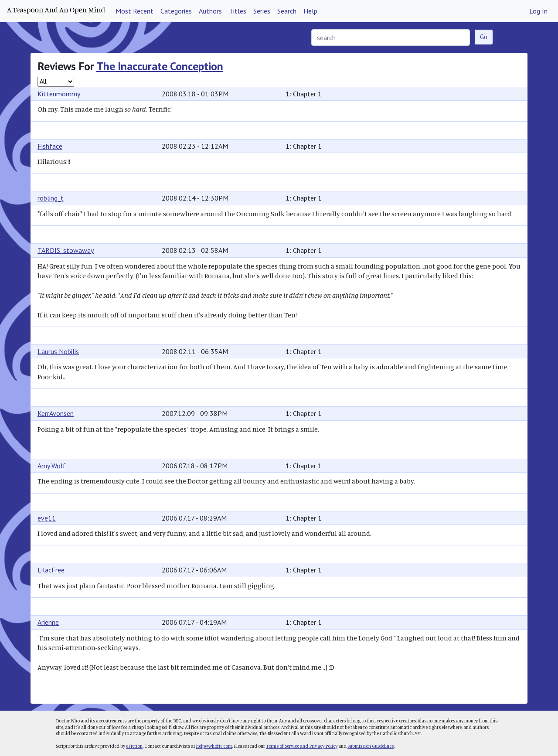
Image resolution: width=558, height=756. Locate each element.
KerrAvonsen (56, 413)
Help (310, 11)
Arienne (48, 622)
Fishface (50, 146)
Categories (176, 11)
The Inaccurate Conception (160, 66)
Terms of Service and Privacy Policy (302, 746)
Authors (210, 11)
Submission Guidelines (371, 746)
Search (287, 11)
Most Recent (134, 11)
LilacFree (51, 570)
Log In (538, 11)
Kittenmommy (59, 94)
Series (262, 11)
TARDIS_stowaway (66, 250)
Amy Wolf (52, 466)
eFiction (134, 746)
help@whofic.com (214, 746)
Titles (238, 11)
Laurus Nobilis (58, 351)
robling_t (51, 198)
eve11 (47, 518)
